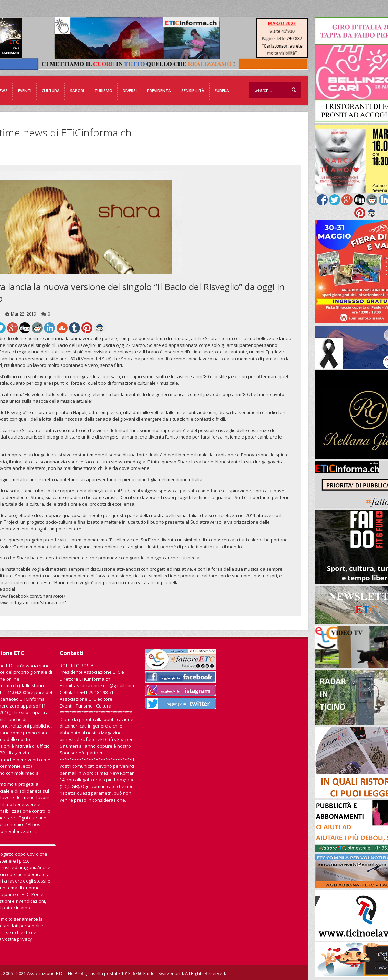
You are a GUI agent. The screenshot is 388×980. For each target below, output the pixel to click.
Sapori (77, 90)
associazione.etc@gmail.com (104, 685)
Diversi (130, 90)
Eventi (25, 90)
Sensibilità (193, 90)
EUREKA (222, 90)
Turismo (103, 90)
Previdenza (159, 90)
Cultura (51, 90)
